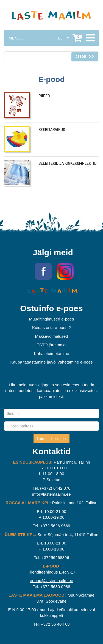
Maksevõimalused (51, 336)
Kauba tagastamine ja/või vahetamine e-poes (51, 362)
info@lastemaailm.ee (51, 494)
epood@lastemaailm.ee (52, 581)
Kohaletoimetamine (51, 354)
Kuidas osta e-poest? (51, 327)
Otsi (85, 57)
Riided (44, 96)
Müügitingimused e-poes (51, 319)
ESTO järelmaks (51, 345)
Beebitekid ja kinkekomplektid (67, 163)
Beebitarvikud (52, 130)
